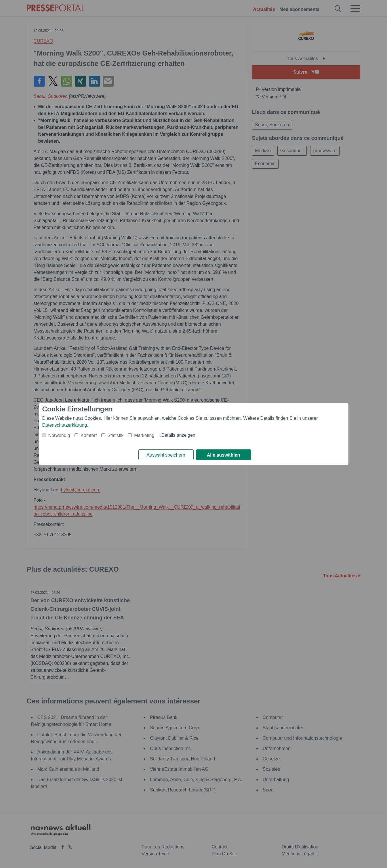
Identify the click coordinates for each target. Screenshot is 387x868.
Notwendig (59, 435)
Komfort (89, 435)
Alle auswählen (224, 455)
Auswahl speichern (166, 455)
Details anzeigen (178, 435)
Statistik (115, 435)
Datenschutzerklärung (65, 425)
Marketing (144, 435)
